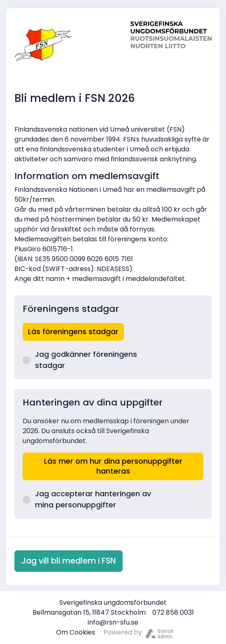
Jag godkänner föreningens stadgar (80, 360)
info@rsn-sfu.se (113, 622)
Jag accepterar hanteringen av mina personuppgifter (87, 499)
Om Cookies (76, 632)
